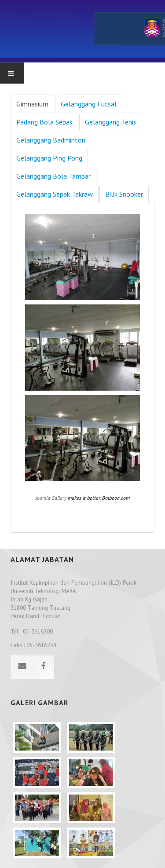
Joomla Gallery (51, 498)
